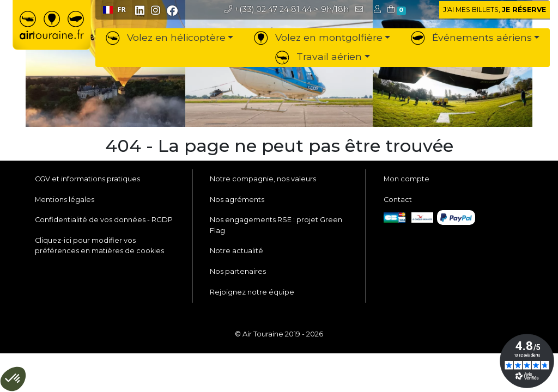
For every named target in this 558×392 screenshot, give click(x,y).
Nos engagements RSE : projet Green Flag (276, 225)
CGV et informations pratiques (87, 179)
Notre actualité (236, 251)
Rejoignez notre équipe (252, 292)
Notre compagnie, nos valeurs (263, 179)
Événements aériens (471, 37)
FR (114, 10)
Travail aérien (319, 56)
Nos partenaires (238, 271)
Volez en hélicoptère (166, 37)
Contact (398, 200)
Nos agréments (237, 200)
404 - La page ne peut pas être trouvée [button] (279, 146)
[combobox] (114, 10)
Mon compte (407, 179)
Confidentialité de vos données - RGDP (104, 220)
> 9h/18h (287, 9)
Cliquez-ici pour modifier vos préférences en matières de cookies (99, 246)
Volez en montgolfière (318, 37)
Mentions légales (65, 200)
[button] (378, 9)
